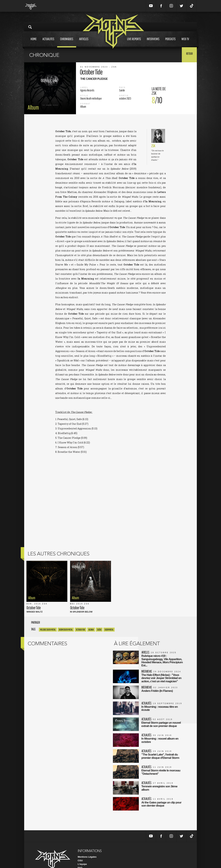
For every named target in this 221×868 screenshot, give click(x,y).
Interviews (153, 42)
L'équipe (82, 852)
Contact (82, 859)
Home (34, 42)
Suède (99, 619)
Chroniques (67, 42)
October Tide (81, 619)
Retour (188, 55)
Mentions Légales (87, 845)
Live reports (134, 42)
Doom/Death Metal (66, 619)
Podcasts (170, 42)
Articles (84, 42)
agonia (91, 619)
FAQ (80, 856)
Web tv (185, 42)
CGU (80, 848)
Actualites (48, 42)
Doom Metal (109, 619)
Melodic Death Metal (48, 619)
